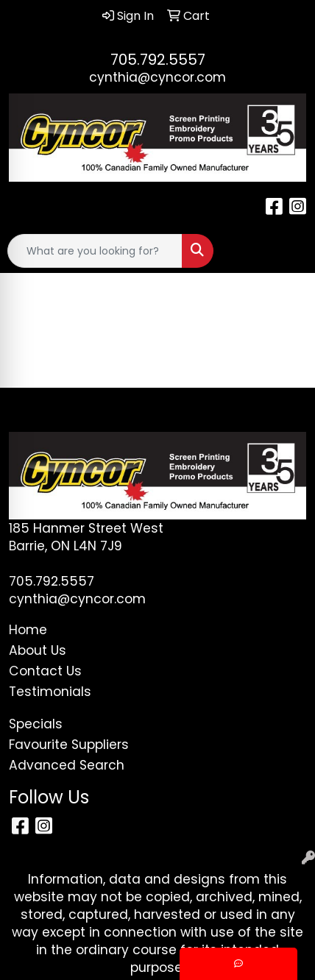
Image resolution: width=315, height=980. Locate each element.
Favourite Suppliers (69, 745)
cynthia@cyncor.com (157, 77)
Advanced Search (67, 765)
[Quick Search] (95, 251)
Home (28, 630)
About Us (38, 650)
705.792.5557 (158, 60)
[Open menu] (286, 251)
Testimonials (50, 692)
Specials (36, 724)
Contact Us (45, 671)
